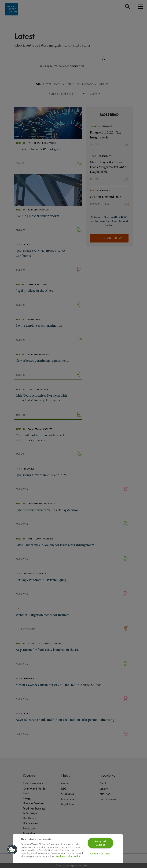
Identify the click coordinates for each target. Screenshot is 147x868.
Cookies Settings (100, 854)
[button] (12, 850)
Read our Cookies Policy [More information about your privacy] (68, 856)
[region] (68, 849)
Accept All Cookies (100, 843)
